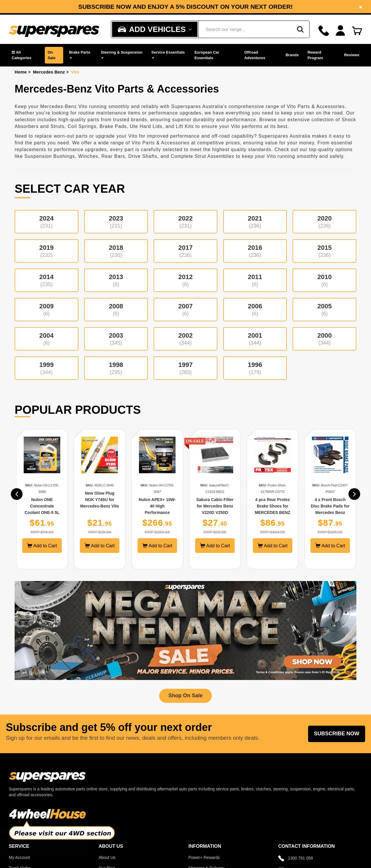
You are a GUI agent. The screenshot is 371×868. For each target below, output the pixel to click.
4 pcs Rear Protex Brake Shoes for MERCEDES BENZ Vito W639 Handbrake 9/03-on (275, 512)
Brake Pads (113, 126)
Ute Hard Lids (146, 126)
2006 (255, 310)
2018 (116, 251)
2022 (185, 222)
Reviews (352, 55)
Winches (88, 156)
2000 (324, 339)
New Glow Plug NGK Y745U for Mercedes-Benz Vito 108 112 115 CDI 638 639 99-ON (102, 506)
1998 (116, 368)
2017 (185, 251)
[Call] (324, 31)
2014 (47, 280)
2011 (255, 280)
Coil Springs (82, 126)
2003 (116, 339)
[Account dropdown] (340, 31)
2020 (324, 222)
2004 (47, 339)
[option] (185, 7)
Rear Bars (113, 156)
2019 (47, 251)
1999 (47, 368)
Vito (75, 72)
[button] (25, 55)
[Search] (300, 29)
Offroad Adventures (255, 55)
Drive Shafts (143, 156)
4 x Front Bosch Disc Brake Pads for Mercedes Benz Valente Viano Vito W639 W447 (332, 512)
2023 (116, 222)
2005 (324, 310)
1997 (185, 368)
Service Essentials (168, 54)
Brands (292, 55)
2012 (185, 280)
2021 (255, 222)
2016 (255, 251)
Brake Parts (80, 54)
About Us (107, 857)
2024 (47, 222)
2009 (47, 310)
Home (21, 72)
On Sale (52, 55)
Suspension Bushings (50, 156)
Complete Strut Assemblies (203, 156)
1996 (255, 368)
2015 (324, 251)
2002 (185, 339)
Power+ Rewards (204, 857)
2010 (324, 280)
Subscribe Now (337, 734)
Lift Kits (185, 126)
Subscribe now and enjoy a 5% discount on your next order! (185, 7)
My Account (19, 857)
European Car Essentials (207, 55)
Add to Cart (44, 546)
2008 (116, 310)
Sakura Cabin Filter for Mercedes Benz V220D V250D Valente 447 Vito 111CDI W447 (217, 512)
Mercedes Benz (49, 72)
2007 (185, 310)
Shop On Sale (185, 696)
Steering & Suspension (121, 54)
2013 (116, 280)
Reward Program (315, 55)
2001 (255, 339)
